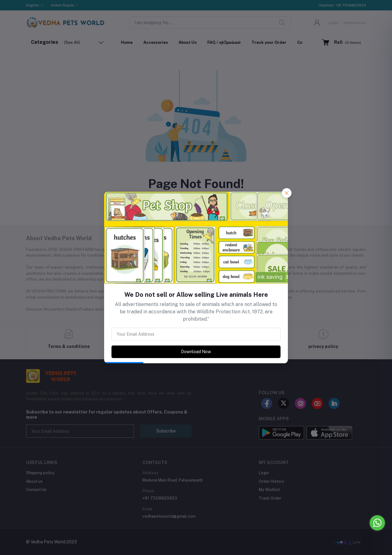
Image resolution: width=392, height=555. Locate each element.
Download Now (196, 352)
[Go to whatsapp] (377, 523)
